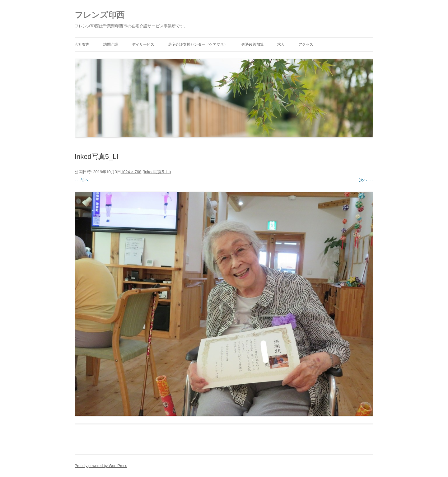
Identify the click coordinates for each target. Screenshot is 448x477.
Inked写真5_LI (157, 172)
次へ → (366, 180)
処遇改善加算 (253, 44)
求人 (281, 44)
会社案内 (82, 44)
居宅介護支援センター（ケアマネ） (198, 44)
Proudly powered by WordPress (101, 466)
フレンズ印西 (100, 15)
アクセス (306, 44)
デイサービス (143, 44)
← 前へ (82, 180)
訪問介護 (111, 44)
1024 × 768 (131, 172)
